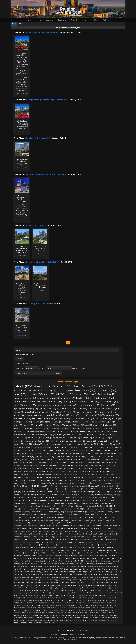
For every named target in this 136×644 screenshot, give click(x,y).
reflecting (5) (104, 553)
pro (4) (109, 580)
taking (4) (73, 572)
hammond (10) (56, 495)
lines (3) (31, 588)
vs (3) (27, 620)
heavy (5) (47, 550)
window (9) (110, 497)
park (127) (95, 394)
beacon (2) (62, 620)
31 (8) (57, 509)
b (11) (22, 486)
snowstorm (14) (45, 471)
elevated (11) (28, 489)
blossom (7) (19, 526)
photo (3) (80, 590)
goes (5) (102, 539)
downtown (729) (45, 386)
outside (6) (18, 534)
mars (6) (36, 537)
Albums (30, 355)
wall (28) (100, 428)
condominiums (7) (105, 515)
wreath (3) (65, 610)
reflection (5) (94, 553)
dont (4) (33, 569)
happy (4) (39, 564)
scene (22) (91, 441)
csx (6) (75, 526)
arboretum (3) (113, 615)
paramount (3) (93, 610)
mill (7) (91, 523)
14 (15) (66, 462)
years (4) (101, 574)
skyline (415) (64, 386)
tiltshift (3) (113, 605)
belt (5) (83, 545)
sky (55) (57, 409)
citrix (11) (72, 489)
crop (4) (64, 561)
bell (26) (30, 435)
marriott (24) (98, 438)
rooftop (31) (28, 425)
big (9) (94, 497)
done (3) (17, 598)
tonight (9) (60, 506)
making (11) (76, 486)
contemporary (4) (54, 558)
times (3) (45, 595)
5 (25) (113, 435)
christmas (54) (80, 409)
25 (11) (37, 486)
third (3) (104, 593)
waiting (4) (116, 561)
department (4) (31, 582)
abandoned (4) (36, 577)
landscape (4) (105, 577)
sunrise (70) (30, 405)
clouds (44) (19, 415)
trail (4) (98, 582)
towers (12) (92, 477)
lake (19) (48, 454)
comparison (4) (67, 558)
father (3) (30, 598)
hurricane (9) (65, 500)
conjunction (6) (108, 537)
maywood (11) (109, 483)
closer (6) (89, 534)
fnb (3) (26, 618)
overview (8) (19, 512)
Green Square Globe (36, 304)
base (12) (23, 480)
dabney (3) (104, 608)
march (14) (112, 465)
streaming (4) (40, 561)
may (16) (77, 460)
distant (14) (99, 468)
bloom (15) (73, 462)
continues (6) (32, 531)
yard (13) (71, 471)
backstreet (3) (19, 610)
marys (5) (69, 550)
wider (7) (109, 520)
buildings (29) (110, 425)
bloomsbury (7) (64, 517)
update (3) (30, 613)
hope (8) (94, 512)
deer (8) (25, 515)
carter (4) (62, 580)
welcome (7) (43, 520)
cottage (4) (31, 585)
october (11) (113, 486)
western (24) (86, 438)
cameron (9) (70, 497)
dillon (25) (19, 438)
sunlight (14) (20, 471)
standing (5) (63, 548)
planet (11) (63, 489)
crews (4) (39, 572)
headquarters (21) (105, 444)
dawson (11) (84, 483)
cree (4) (101, 572)
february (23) (44, 441)
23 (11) (100, 483)
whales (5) (18, 550)
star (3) (70, 585)
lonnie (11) (18, 489)
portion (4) (32, 566)
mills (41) (84, 415)
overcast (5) (72, 548)
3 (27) (69, 431)
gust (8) (70, 512)
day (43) (66, 415)
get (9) (26, 503)
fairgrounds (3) (38, 608)
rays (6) (90, 537)
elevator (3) (101, 590)
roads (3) (82, 615)
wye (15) (105, 462)
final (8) (57, 512)
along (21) (92, 444)
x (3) (57, 590)
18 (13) (33, 474)
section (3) (18, 600)
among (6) (37, 534)
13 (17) (59, 460)
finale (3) (103, 603)
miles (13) (40, 474)
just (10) (83, 492)
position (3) (97, 593)
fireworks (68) (54, 405)
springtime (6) (98, 526)
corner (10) (33, 492)
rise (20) (62, 450)
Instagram (81, 631)
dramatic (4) (84, 582)
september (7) (96, 517)
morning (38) (29, 419)
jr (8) (24, 509)
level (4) (70, 561)
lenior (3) (96, 605)
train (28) (40, 428)
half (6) (101, 534)
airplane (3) (99, 588)
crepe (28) (59, 428)
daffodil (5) (74, 556)
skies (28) (68, 428)
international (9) (21, 500)
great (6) (70, 528)
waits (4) (39, 566)
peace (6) (107, 534)
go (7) (113, 517)
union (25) (62, 435)
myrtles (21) (27, 447)
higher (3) (109, 595)
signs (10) (102, 492)
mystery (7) (61, 515)
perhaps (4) (74, 569)
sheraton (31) (50, 425)
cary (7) (51, 523)
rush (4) (32, 564)
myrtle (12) (35, 483)
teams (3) (115, 618)
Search (84, 20)
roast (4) (46, 572)
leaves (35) (117, 419)
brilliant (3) (112, 613)
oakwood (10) (68, 495)
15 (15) (99, 462)
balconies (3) (33, 603)
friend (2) (109, 620)
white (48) (19, 412)
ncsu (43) (75, 415)
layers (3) (48, 593)
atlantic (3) (49, 600)
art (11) (55, 483)
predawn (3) (87, 608)
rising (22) (48, 444)
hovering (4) (75, 566)
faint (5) (33, 550)
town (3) (66, 603)
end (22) (28, 444)
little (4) (58, 572)
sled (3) (34, 605)
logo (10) (110, 492)
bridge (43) (56, 415)
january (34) (38, 422)
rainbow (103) (107, 398)
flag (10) (77, 495)
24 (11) (17, 486)
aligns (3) (48, 618)
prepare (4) (114, 566)
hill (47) (49, 412)
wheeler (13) (50, 474)
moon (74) (113, 401)
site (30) (80, 425)
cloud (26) (114, 431)
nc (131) (69, 394)
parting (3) (52, 595)
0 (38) (38, 419)
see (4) (24, 580)
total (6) (47, 531)
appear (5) (69, 545)
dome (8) (74, 506)
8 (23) (62, 441)
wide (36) (80, 419)
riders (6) (52, 537)
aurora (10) (25, 497)
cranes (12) (50, 480)
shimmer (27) (53, 431)
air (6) (95, 534)
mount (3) (46, 615)
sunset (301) (108, 386)
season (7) (106, 517)
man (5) (70, 553)
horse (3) (116, 603)
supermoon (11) (65, 483)
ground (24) (64, 438)
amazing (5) (50, 556)
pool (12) (94, 480)
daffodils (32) (78, 422)
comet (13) (19, 477)
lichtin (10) (18, 495)
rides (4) (91, 577)
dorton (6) (44, 537)
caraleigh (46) (60, 412)
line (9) (17, 506)
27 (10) (84, 495)
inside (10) (99, 495)
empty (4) (18, 577)
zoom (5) (84, 550)
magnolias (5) (56, 539)
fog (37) (54, 419)
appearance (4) (33, 580)
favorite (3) (24, 588)
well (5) (112, 542)
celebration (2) (48, 620)
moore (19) (88, 454)
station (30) (71, 425)
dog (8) (64, 512)
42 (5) (90, 550)
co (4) (120, 572)
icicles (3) (40, 605)
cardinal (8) (102, 512)
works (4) (55, 569)
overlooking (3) (73, 605)
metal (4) (93, 558)
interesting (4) (76, 577)
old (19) (116, 450)
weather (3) (73, 608)
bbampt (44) (32, 415)
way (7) (116, 520)
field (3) (64, 613)
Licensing (49, 20)
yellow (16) (96, 460)
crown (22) (19, 444)
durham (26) (20, 435)
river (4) (66, 569)
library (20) (29, 450)
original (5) (18, 545)
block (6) (54, 531)
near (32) (68, 422)
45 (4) (82, 561)
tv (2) (80, 620)
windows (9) (35, 503)
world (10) (43, 492)
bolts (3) (47, 610)
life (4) (49, 577)
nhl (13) (56, 471)
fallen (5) (113, 550)
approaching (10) (72, 492)
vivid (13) (68, 477)
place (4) (83, 566)
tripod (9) (79, 497)
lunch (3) (41, 603)
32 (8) (82, 509)
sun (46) (81, 412)
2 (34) (47, 422)
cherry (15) (88, 465)
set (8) (51, 512)
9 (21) (95, 447)
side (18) (38, 457)
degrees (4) (57, 582)
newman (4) (101, 580)
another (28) (79, 428)
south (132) (49, 394)
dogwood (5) (40, 553)
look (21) (18, 447)
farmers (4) (98, 566)
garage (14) (35, 468)
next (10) (27, 495)
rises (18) (110, 453)
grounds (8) (43, 512)
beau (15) (82, 462)
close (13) (63, 471)
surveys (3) (62, 588)
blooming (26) (41, 435)
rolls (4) (79, 572)
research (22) (113, 441)
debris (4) (100, 558)
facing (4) (90, 566)
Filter (58, 373)
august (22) (82, 444)
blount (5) (18, 548)
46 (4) (25, 566)
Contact (74, 20)
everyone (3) (64, 608)
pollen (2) (32, 623)
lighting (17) (19, 460)
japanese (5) (19, 556)
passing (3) (41, 600)
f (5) (105, 548)
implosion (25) (30, 438)
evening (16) (19, 462)
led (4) (30, 574)
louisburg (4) (64, 564)
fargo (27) (30, 431)
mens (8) (111, 512)
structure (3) (33, 600)
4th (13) (27, 477)
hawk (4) (114, 574)
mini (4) (88, 574)
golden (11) (29, 486)
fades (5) (42, 556)
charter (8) (78, 512)
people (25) (92, 435)
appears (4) (75, 582)
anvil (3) (96, 598)
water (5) (76, 550)
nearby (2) (17, 623)
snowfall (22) (71, 444)
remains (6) (61, 528)
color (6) (23, 528)
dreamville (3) (107, 618)
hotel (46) (71, 412)
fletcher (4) (91, 564)
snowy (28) (90, 428)
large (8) (86, 512)
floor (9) (57, 503)
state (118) (31, 398)
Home (29, 20)
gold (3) (90, 598)
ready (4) (40, 569)
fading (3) (86, 618)
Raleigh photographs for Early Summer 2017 (47, 100)
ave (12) (100, 477)
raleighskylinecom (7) (49, 517)
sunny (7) (36, 526)
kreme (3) (98, 600)
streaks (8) (50, 509)
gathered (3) (84, 588)
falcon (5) (25, 558)
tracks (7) (44, 523)
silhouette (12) (61, 480)
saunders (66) (69, 405)
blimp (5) (90, 545)
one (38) (18, 419)
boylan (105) (83, 398)
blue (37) (46, 419)
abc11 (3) (87, 590)
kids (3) (80, 608)
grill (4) (52, 572)
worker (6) (118, 528)
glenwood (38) (112, 415)
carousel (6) (97, 537)
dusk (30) (61, 425)
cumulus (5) (112, 556)
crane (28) (49, 428)
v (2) (83, 620)
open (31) (18, 425)
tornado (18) (19, 457)
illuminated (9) (85, 503)
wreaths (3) (60, 595)
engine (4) (108, 561)
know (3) (101, 610)
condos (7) (117, 515)
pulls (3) (97, 615)
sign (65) (82, 405)
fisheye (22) (102, 441)
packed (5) (85, 553)
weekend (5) (28, 539)
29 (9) (88, 500)
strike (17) (91, 457)
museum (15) (57, 462)
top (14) (90, 468)
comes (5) (27, 556)
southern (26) (103, 431)
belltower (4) (77, 580)
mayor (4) (55, 564)
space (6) (99, 531)
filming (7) (98, 523)
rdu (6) (17, 528)
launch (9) (42, 506)
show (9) (43, 503)
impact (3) (63, 600)
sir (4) (95, 561)
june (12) (102, 480)
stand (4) (23, 572)
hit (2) (46, 623)
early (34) (28, 422)
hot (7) (68, 520)
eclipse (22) (38, 444)
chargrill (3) (38, 595)
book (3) (23, 615)
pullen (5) (66, 556)
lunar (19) (56, 454)
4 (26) (75, 431)
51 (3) (35, 588)
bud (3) (110, 608)
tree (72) (19, 405)
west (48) (29, 412)
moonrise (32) (92, 422)
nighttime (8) (99, 509)
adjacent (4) (112, 564)
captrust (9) (117, 503)
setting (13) (19, 474)
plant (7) (18, 520)
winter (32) (104, 422)
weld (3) (22, 620)
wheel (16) (46, 462)
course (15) (48, 465)
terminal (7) (19, 517)
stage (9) (104, 500)
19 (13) (58, 474)
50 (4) (65, 585)
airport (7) (28, 517)
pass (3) (61, 598)
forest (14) (82, 468)
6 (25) (40, 438)
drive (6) (30, 528)
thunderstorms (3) (56, 615)
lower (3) (107, 610)
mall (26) (83, 431)
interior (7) (44, 526)
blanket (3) (18, 608)
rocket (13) (35, 477)
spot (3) (46, 605)
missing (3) (76, 588)
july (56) (39, 409)
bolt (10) (91, 495)
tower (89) (47, 402)
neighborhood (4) (64, 566)
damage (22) (71, 441)
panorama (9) (73, 503)
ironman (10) (43, 497)
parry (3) (25, 608)
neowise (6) (18, 540)
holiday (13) (78, 474)
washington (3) (19, 590)
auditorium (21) (63, 447)
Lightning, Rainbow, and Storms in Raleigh (46, 174)
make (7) (34, 520)
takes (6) (17, 531)
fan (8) (68, 506)
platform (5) (94, 542)
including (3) (83, 610)
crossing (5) (27, 545)
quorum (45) (91, 412)
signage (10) (92, 492)
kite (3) (52, 605)
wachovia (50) (112, 409)
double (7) (26, 523)
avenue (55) (67, 409)
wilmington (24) (51, 438)
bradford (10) (99, 489)
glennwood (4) (44, 580)
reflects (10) (52, 492)
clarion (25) (72, 435)
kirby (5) (91, 556)
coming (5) (98, 548)
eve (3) (92, 618)
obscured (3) (44, 590)
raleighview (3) (112, 598)
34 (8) (31, 515)
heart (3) (99, 613)
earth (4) (23, 585)
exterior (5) (61, 550)
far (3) (16, 595)
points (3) (95, 595)
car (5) (25, 542)
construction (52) (96, 409)
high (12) (41, 480)
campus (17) (101, 457)
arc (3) (30, 608)
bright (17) (51, 460)
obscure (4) (26, 577)
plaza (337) (79, 386)
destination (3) (67, 615)
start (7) (94, 520)
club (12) (71, 480)
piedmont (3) (90, 615)
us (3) (66, 598)
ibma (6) (67, 537)
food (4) (46, 585)
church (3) (105, 600)
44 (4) (33, 561)
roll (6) (73, 537)
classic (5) (26, 548)
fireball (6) (60, 537)
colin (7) (106, 523)
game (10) (80, 489)
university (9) (113, 500)
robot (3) (17, 615)
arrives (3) (59, 603)
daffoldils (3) (40, 618)
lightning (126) (108, 394)
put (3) (115, 595)
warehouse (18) (67, 457)
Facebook (67, 631)
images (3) (85, 593)
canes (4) (85, 577)
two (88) (58, 402)
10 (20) (46, 450)
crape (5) (77, 553)
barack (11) (86, 486)
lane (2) (95, 620)
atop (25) (52, 435)
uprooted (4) (77, 558)
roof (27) (108, 428)
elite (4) (60, 585)
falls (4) (97, 577)
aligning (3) (78, 618)
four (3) (17, 620)
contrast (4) (18, 566)
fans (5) (96, 545)
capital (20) (103, 447)
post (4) (100, 561)
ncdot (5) (54, 542)
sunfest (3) (32, 618)
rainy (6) (89, 526)
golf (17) (29, 460)
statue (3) (28, 590)
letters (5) (85, 542)
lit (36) (108, 419)
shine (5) (91, 548)
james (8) (18, 509)
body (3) (55, 588)
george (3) (115, 588)
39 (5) (79, 542)
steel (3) (65, 593)
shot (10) (118, 492)
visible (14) (53, 468)
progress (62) (94, 405)
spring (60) (20, 409)
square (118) (43, 398)
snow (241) (20, 390)
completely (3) (19, 605)
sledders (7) (71, 523)
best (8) (35, 512)
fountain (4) (80, 574)
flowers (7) (36, 517)
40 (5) (38, 548)
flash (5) (64, 539)
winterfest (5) (19, 553)
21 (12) (17, 480)
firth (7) (113, 523)
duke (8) (109, 509)
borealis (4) (54, 580)
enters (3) (17, 613)
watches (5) (36, 545)
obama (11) (95, 486)
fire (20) (87, 450)
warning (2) (70, 620)
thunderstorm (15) (35, 465)
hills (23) (114, 438)
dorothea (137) (35, 394)
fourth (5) (59, 556)
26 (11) (51, 486)
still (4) (116, 569)
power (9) (87, 497)
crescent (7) (35, 523)
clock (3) (82, 595)
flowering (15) (59, 465)
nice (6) (41, 531)
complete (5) (104, 542)
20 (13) (70, 474)
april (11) (75, 483)
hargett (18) (55, 457)
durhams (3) (30, 595)
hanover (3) (106, 585)
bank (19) (29, 454)
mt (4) (44, 577)
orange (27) (41, 431)
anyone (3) (56, 608)
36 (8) (41, 515)
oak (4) (17, 585)
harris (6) (84, 528)
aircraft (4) (33, 558)
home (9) (101, 497)
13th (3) (66, 618)
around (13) (99, 471)
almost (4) (79, 564)
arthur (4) (93, 580)
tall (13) (27, 474)
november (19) (99, 454)
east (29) (89, 425)
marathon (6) (81, 537)
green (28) (30, 428)
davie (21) (117, 444)
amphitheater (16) (33, 462)
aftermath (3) (28, 610)
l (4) (85, 564)
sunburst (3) (96, 608)
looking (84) (69, 401)
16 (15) (81, 465)
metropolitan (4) (102, 564)
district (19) (39, 454)
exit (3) (107, 605)
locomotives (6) (107, 528)
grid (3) (54, 618)
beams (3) (96, 603)
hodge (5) (103, 545)
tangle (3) (58, 605)
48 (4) (115, 572)
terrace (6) (67, 534)
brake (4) (17, 561)
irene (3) (42, 593)
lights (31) (39, 425)
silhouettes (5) (30, 553)
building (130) (81, 394)
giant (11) (67, 486)
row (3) (79, 603)
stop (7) (51, 520)
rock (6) (74, 531)
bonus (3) (89, 595)
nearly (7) (75, 520)
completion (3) (72, 590)
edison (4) (24, 574)
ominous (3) (107, 588)
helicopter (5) (53, 548)
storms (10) (108, 495)
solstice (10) (54, 497)
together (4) (108, 569)
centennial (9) (33, 500)
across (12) (108, 477)
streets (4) (72, 574)
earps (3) (41, 588)
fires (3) (84, 603)
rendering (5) (71, 542)
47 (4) (61, 569)
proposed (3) (48, 608)
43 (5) (97, 556)
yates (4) (86, 580)
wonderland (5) (61, 553)
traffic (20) (70, 450)
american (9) (45, 500)
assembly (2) (40, 623)
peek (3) (85, 600)
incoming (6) (27, 534)
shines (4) (18, 564)
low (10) (117, 495)
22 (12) (78, 480)
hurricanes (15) (71, 465)
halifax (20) (19, 450)
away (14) (62, 468)
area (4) (17, 572)
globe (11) (93, 483)
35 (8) (36, 515)
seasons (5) (62, 542)
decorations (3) (74, 610)
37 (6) (91, 528)
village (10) (89, 489)
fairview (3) (89, 605)
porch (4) (86, 558)
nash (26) (92, 431)
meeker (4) (47, 564)
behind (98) (20, 402)
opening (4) (49, 582)
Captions (21, 355)
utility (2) (51, 623)
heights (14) (72, 468)
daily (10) (34, 497)
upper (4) (106, 566)
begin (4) (86, 572)
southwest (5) (38, 539)
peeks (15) (91, 462)
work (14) (44, 468)
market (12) (32, 480)
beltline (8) (89, 509)
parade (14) (109, 468)
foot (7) (88, 515)
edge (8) (76, 509)
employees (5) (111, 539)
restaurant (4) (65, 577)
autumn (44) (44, 415)
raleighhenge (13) (79, 477)
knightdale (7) (60, 523)
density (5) (110, 548)
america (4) (26, 569)
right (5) (33, 548)
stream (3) (76, 585)
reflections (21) (50, 447)
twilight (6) (82, 526)
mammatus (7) (82, 523)
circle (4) (94, 574)
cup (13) (101, 474)
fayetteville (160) (74, 390)
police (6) (75, 534)
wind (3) (26, 603)
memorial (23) (31, 441)
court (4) (41, 582)
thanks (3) (35, 593)
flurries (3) (28, 605)
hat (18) (78, 457)
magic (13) (90, 471)
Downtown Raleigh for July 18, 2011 (43, 262)
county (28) (19, 428)
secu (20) (53, 450)
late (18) (46, 457)
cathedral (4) (113, 582)
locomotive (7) (76, 517)
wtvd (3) (17, 593)
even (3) (23, 598)
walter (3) (22, 595)
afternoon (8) (40, 509)
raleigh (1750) (24, 386)
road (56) (48, 409)
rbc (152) (111, 390)
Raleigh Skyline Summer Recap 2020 (43, 32)
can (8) (105, 506)
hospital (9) (55, 500)
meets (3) (81, 605)
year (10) (18, 492)
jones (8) (28, 512)
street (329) (93, 386)
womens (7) (67, 526)
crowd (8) (82, 506)
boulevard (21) (77, 447)
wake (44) (103, 412)
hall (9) (64, 503)
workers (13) (110, 471)
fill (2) (115, 620)
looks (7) (94, 515)
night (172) (59, 390)
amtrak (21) (38, 447)
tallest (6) (77, 528)
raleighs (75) (100, 401)
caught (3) (113, 600)
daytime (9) (107, 503)
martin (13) (80, 471)
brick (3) (92, 588)
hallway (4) (31, 572)
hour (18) (118, 453)
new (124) (19, 398)
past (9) (51, 503)
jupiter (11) (54, 489)
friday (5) (44, 548)
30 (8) (100, 506)
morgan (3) (71, 600)
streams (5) (18, 542)
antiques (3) (37, 598)
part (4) (58, 561)
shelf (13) (93, 474)
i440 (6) (24, 531)
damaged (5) (87, 539)
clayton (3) (91, 585)
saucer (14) (25, 468)
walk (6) (92, 531)
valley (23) (55, 441)
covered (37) (64, 419)
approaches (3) (57, 593)
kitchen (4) (108, 572)
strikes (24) (75, 438)
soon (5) (39, 542)
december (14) (32, 471)
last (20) (39, 450)
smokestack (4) (20, 582)
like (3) (85, 598)
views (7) (69, 515)
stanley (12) (19, 483)
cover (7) (18, 523)
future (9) (95, 500)
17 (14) (17, 468)
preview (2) (89, 620)
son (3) (24, 613)
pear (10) (109, 489)
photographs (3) (26, 593)
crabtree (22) (59, 444)
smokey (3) (35, 590)
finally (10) (35, 495)
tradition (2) (25, 623)
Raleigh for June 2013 (36, 225)
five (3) (102, 605)
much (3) (102, 595)
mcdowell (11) (46, 483)
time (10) (61, 492)
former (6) (67, 531)
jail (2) (76, 620)
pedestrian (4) (42, 558)
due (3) (72, 618)
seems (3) (72, 603)
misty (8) (18, 515)
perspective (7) (85, 520)
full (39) (101, 415)
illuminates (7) (79, 515)
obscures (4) (50, 561)
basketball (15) (20, 465)
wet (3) (78, 593)
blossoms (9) (97, 503)
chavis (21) (88, 447)
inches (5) (18, 558)
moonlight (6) (83, 531)
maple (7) (28, 526)
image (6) (37, 528)
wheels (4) (47, 569)
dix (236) (32, 390)
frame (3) (113, 585)
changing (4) (83, 569)
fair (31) (113, 422)
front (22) (82, 441)
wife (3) (53, 603)
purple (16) (114, 460)
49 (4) (56, 574)
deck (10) (117, 489)
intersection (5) (113, 545)
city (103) (94, 398)
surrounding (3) (38, 610)
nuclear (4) (88, 561)
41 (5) (85, 548)
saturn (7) (58, 526)
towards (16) (67, 460)
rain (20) (79, 450)
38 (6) (60, 531)
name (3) (114, 610)
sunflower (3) (19, 618)
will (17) (110, 457)
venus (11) (44, 486)
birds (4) (72, 564)
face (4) (107, 574)
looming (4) (115, 577)
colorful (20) (96, 450)
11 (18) (84, 457)
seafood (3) (48, 588)
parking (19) (19, 454)
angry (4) (92, 582)
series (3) (25, 600)
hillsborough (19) (68, 454)
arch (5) (79, 539)
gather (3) (75, 595)
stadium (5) (113, 553)
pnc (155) (101, 390)
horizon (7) (26, 520)
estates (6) (45, 528)
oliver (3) (30, 615)
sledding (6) (28, 537)
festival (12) (86, 480)
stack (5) (95, 539)
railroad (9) (19, 503)
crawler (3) (103, 598)
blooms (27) (20, 431)
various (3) (84, 585)
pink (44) (112, 412)
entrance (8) (92, 506)
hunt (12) (117, 477)
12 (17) (44, 460)
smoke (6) (116, 526)
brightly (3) (68, 595)
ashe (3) (17, 588)
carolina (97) (34, 402)
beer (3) (58, 613)
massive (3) (54, 598)
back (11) (118, 483)
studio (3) (93, 590)
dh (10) (17, 497)
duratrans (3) (116, 590)
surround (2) (102, 620)
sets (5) (95, 550)
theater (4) (65, 572)
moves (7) (86, 517)
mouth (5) (26, 550)
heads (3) (78, 600)
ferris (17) (37, 460)
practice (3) (46, 598)
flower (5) (103, 556)
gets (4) (91, 569)
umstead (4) (26, 561)
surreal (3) (92, 613)
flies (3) (119, 593)
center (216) (45, 390)
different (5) (45, 545)
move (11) (104, 486)
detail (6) (115, 534)
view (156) (90, 390)
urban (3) (99, 585)
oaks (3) (45, 613)
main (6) (59, 534)
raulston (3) (104, 615)
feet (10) (25, 492)
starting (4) (56, 577)
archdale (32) (57, 422)
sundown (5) (50, 553)
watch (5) (40, 550)
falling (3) (75, 615)
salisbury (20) (115, 447)
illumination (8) (66, 509)
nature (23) (19, 441)
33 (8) (117, 512)
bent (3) (69, 588)
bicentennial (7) (50, 515)
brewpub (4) (63, 574)
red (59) (30, 409)
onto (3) (90, 603)
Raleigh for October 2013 (38, 138)
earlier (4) (18, 569)
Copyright (62, 20)
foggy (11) (37, 489)
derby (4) (105, 582)
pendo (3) (98, 618)
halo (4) (17, 574)
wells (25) (82, 435)
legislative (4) (49, 574)
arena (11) (46, 489)
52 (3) (91, 593)
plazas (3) (56, 600)
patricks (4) (66, 582)
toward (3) (51, 613)
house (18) (30, 457)
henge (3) (60, 618)
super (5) (32, 542)
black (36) (90, 419)
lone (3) (70, 613)
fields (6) (114, 531)
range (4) (53, 585)
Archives (95, 20)
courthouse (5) (104, 550)
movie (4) (115, 580)
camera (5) (46, 542)
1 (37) (73, 419)
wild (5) (80, 548)
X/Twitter (54, 631)
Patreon (106, 20)
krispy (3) (91, 600)
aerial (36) (100, 419)
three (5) (47, 539)
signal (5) (76, 545)
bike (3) (64, 605)
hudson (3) (38, 613)
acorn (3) (105, 613)
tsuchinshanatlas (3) (36, 620)
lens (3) (47, 603)
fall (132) (60, 394)
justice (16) (86, 460)
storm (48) (40, 412)
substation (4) (109, 558)
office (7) (101, 520)
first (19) (79, 454)
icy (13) (86, 474)
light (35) (18, 422)
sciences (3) (84, 613)
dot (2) (56, 620)
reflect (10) (44, 495)
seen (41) (93, 415)
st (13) (64, 474)
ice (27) (63, 431)
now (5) (61, 545)
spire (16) (105, 460)
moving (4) (53, 566)
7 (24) (107, 438)
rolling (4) (118, 558)
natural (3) (76, 613)
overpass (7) (60, 520)
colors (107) (69, 398)
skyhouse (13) (46, 477)
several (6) (97, 528)
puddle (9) (51, 506)
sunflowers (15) (100, 465)
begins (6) (106, 531)
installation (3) (112, 593)
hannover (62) (108, 405)
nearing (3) (63, 590)
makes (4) (25, 564)
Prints (39, 20)
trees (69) (42, 405)
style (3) (109, 603)
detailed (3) (72, 598)
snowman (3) (37, 615)
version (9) (81, 500)
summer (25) (104, 435)
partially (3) (72, 593)
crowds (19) (107, 450)
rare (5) (54, 550)
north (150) (20, 394)
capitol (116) (56, 398)
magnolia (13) (111, 474)
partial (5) (35, 556)
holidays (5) (54, 545)
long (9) (24, 506)
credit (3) (52, 590)
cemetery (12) (112, 480)
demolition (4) (38, 574)
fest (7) (51, 526)
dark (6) (44, 534)
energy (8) (31, 509)
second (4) (94, 572)
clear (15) (113, 462)
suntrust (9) (32, 506)
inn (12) (27, 483)
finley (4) (69, 580)
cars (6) (82, 534)
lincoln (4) (18, 580)
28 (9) (62, 497)
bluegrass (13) (58, 477)
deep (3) (79, 598)
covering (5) (83, 556)
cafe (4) (45, 566)
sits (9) (74, 500)
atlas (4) (77, 561)
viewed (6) (108, 526)
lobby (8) (112, 506)
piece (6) (53, 528)
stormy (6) (51, 534)
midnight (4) (99, 569)
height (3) (108, 590)
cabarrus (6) (19, 537)
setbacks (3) (18, 603)
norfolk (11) (58, 486)
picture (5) (72, 539)
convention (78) (85, 401)
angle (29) (98, 425)
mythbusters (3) (55, 610)
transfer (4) (39, 585)
